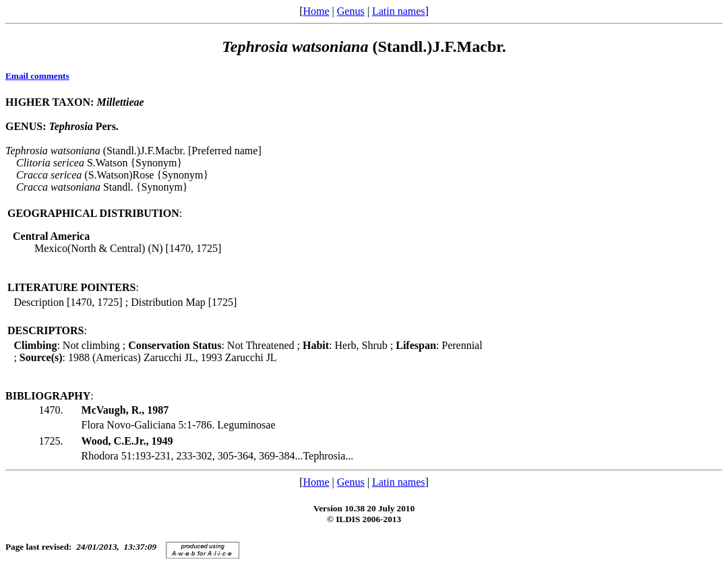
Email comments (37, 76)
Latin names (399, 11)
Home (316, 11)
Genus (351, 11)
